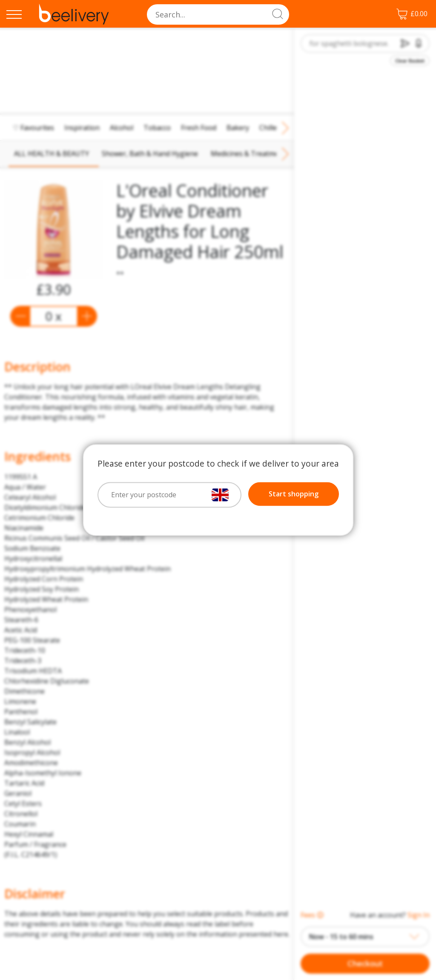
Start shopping (294, 494)
